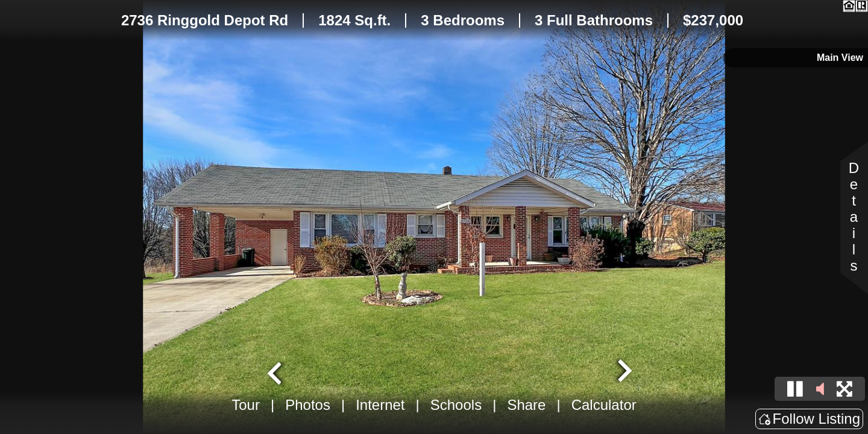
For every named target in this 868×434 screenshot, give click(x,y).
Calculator (604, 405)
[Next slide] (623, 372)
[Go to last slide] (276, 372)
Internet (380, 405)
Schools (456, 405)
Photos (308, 405)
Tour (246, 405)
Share (526, 405)
